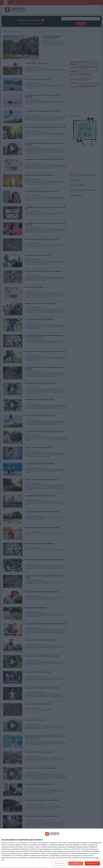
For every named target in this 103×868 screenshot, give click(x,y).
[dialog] (51, 848)
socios (16, 843)
